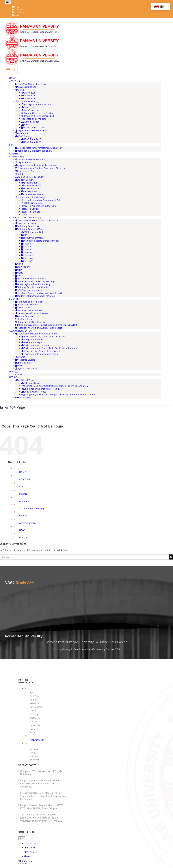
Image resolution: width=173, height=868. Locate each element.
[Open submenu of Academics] (22, 157)
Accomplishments (28, 523)
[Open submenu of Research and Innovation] (44, 198)
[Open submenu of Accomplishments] (31, 331)
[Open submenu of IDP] (14, 145)
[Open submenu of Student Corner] (34, 181)
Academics (25, 501)
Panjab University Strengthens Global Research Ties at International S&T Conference (40, 784)
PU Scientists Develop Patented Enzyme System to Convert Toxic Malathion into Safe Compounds (43, 796)
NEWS (22, 530)
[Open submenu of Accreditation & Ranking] (39, 218)
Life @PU (24, 537)
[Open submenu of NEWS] (17, 372)
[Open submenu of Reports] (20, 299)
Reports (23, 516)
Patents (23, 494)
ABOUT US (25, 479)
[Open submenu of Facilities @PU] (33, 381)
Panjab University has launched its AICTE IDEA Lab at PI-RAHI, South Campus (41, 807)
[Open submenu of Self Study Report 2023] (41, 230)
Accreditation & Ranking (32, 508)
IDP (21, 487)
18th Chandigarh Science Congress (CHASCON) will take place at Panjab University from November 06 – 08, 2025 (42, 818)
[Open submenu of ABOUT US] (21, 82)
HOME (22, 472)
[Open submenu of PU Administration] (37, 102)
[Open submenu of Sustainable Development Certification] (58, 334)
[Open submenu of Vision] (25, 91)
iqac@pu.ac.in (37, 740)
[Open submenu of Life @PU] (20, 378)
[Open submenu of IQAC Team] (31, 137)
